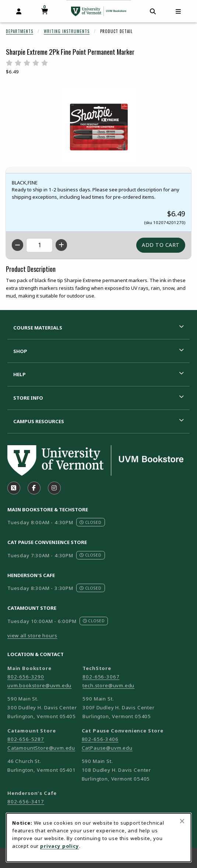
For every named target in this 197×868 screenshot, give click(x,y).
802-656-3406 (100, 739)
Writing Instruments (67, 31)
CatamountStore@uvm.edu (41, 748)
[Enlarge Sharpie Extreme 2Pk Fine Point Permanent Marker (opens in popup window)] (99, 125)
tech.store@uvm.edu (108, 685)
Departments (20, 31)
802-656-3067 (101, 677)
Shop (20, 351)
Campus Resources (39, 421)
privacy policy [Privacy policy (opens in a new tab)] (60, 846)
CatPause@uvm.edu (107, 748)
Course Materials (38, 328)
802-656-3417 (26, 802)
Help (20, 374)
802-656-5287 (26, 739)
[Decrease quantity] (17, 245)
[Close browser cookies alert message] (182, 821)
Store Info (28, 398)
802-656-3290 (26, 677)
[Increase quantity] (61, 245)
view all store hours (32, 635)
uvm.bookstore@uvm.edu (39, 685)
